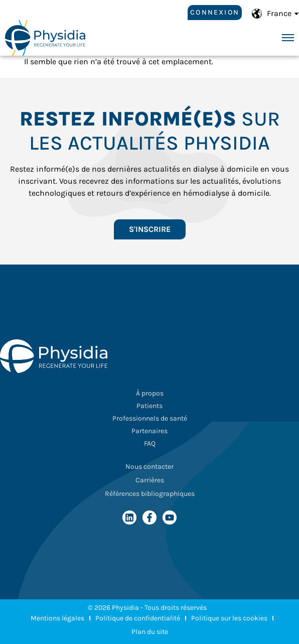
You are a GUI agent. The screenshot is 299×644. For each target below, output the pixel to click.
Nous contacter (149, 467)
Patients (149, 406)
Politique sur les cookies (229, 618)
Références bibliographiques (150, 494)
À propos (150, 393)
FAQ (150, 443)
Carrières (150, 480)
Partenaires (149, 431)
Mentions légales (57, 618)
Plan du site (150, 632)
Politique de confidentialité (138, 618)
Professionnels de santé (150, 418)
